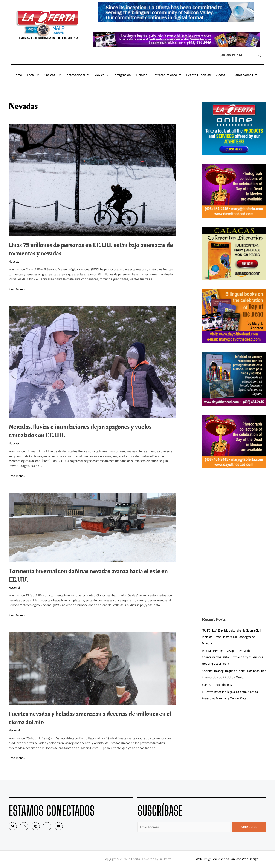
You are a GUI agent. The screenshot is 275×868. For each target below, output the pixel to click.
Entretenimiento (167, 75)
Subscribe (249, 827)
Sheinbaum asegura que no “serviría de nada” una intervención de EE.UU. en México (233, 674)
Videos (220, 75)
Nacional (52, 75)
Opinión (142, 75)
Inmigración (122, 75)
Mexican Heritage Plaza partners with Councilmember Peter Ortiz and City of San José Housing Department (234, 657)
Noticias (14, 261)
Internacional (77, 75)
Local (33, 75)
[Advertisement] (234, 508)
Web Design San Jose (210, 859)
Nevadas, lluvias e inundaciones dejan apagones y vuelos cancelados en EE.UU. (80, 431)
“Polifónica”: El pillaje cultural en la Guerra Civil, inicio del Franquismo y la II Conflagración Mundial (234, 637)
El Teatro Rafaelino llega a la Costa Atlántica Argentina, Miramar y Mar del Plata (232, 695)
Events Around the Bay (217, 685)
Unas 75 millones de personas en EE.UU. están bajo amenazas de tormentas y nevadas (91, 249)
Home (18, 75)
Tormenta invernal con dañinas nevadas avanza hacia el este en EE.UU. (88, 575)
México (101, 75)
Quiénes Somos (244, 75)
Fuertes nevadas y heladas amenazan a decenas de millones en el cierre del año (90, 718)
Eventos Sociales (198, 75)
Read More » (17, 289)
